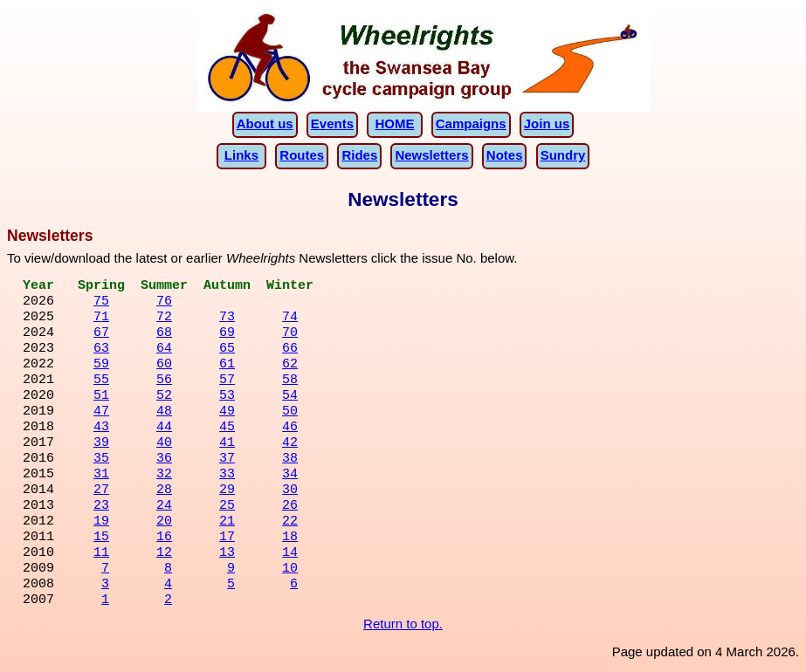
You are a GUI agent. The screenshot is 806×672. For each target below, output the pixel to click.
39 (101, 444)
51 (101, 397)
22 (290, 523)
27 (101, 491)
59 (101, 366)
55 (101, 381)
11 (101, 554)
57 (227, 381)
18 (290, 538)
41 (227, 444)
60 (164, 366)
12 (164, 554)
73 (227, 319)
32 (164, 476)
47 (101, 413)
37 (227, 460)
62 (290, 366)
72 (164, 319)
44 (164, 429)
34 (290, 476)
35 (101, 460)
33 (227, 476)
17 (227, 538)
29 (227, 491)
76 (164, 303)
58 (290, 381)
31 (101, 476)
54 (290, 397)
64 (164, 350)
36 (164, 460)
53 (227, 397)
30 (290, 491)
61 (227, 366)
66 (290, 350)
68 (164, 334)
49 (227, 413)
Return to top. (403, 624)
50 (290, 413)
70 (290, 334)
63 (101, 350)
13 (227, 554)
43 (101, 429)
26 (290, 507)
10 (290, 570)
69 (227, 334)
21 (227, 523)
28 (164, 491)
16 (164, 538)
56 (164, 381)
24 (164, 507)
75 (101, 303)
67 (101, 334)
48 (164, 413)
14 (290, 554)
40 (164, 444)
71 (101, 319)
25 (227, 507)
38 (290, 460)
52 (164, 397)
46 (290, 429)
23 (101, 507)
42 (290, 444)
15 (101, 538)
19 (101, 523)
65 (227, 350)
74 (290, 319)
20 (164, 523)
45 (227, 429)
